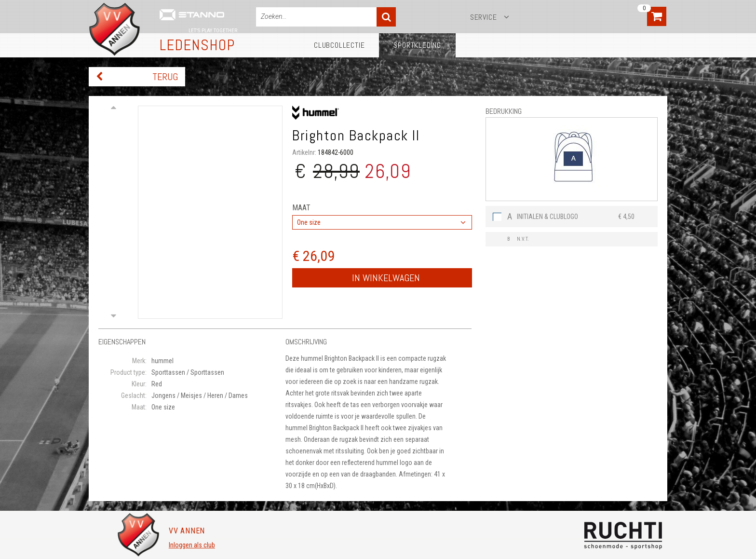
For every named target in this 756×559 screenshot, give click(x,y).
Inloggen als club (192, 545)
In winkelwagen (386, 278)
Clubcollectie (339, 45)
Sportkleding (417, 45)
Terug (165, 77)
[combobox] (382, 222)
